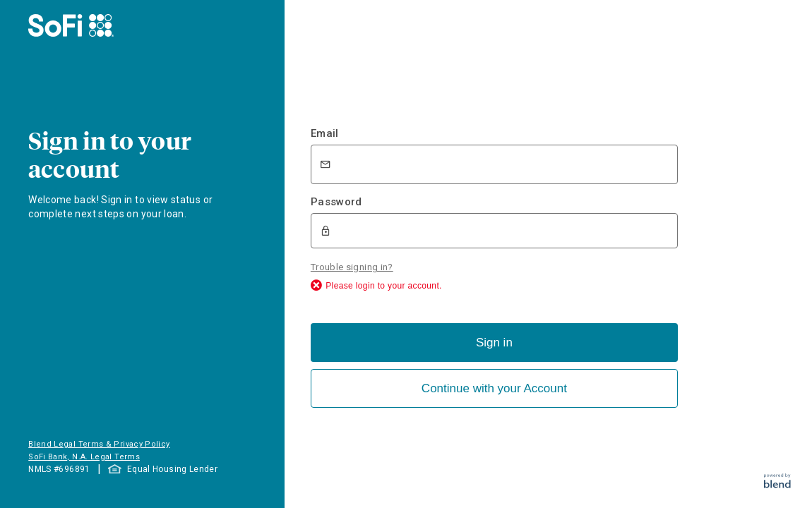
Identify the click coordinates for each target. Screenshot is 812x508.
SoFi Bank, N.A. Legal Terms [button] (84, 457)
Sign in (494, 343)
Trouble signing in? (352, 267)
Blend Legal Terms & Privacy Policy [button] (99, 444)
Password (336, 202)
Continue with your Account (494, 388)
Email (325, 133)
